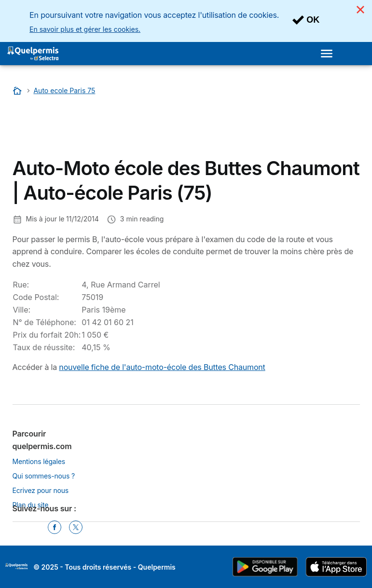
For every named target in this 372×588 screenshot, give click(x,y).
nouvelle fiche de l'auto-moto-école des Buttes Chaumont (162, 367)
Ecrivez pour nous (41, 490)
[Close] (360, 10)
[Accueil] (18, 90)
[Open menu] (327, 54)
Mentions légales (39, 461)
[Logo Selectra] (33, 54)
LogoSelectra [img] (16, 566)
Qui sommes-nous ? (44, 476)
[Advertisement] (90, 129)
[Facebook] (55, 527)
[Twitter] (76, 527)
